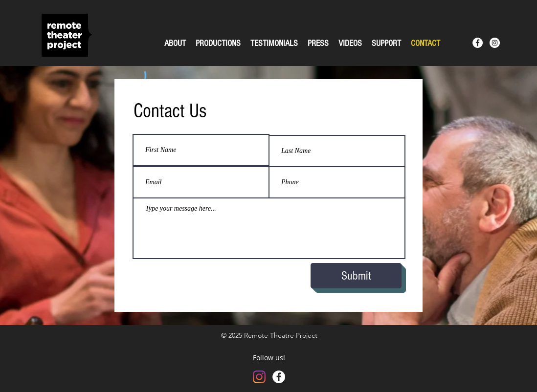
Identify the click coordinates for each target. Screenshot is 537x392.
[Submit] (356, 276)
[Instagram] (259, 377)
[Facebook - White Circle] (478, 43)
